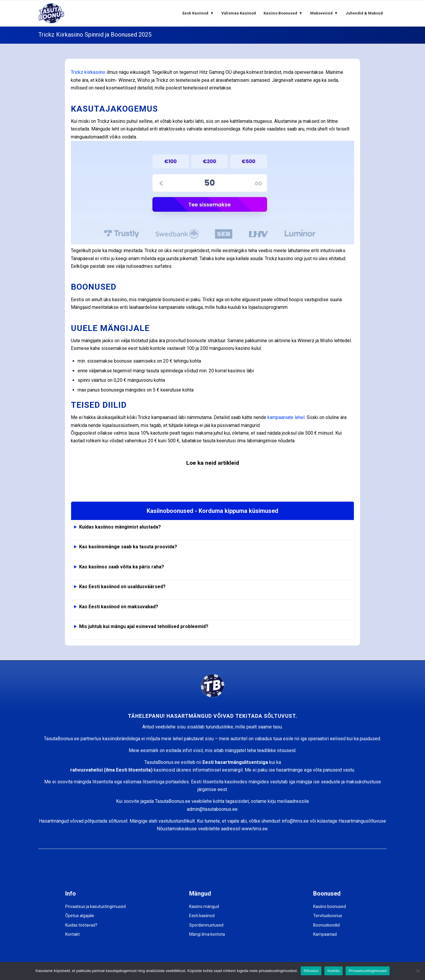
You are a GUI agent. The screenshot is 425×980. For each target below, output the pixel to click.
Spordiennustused (206, 925)
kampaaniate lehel (286, 417)
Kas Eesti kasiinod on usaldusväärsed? (122, 587)
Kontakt (72, 934)
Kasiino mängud (204, 906)
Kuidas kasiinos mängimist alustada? (120, 527)
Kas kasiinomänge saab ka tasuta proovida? (128, 547)
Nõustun (311, 971)
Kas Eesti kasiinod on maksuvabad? (119, 607)
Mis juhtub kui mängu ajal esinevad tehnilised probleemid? (144, 626)
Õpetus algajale (80, 916)
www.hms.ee (255, 829)
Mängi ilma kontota (207, 934)
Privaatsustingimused (368, 971)
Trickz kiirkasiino (88, 72)
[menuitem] (198, 13)
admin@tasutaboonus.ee (212, 809)
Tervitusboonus (328, 916)
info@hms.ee (295, 821)
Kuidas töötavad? (81, 925)
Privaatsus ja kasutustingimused (95, 906)
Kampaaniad (325, 934)
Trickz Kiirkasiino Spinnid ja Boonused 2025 (95, 35)
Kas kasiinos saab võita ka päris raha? (122, 567)
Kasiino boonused (330, 906)
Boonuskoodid (326, 925)
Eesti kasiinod (202, 916)
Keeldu (334, 971)
